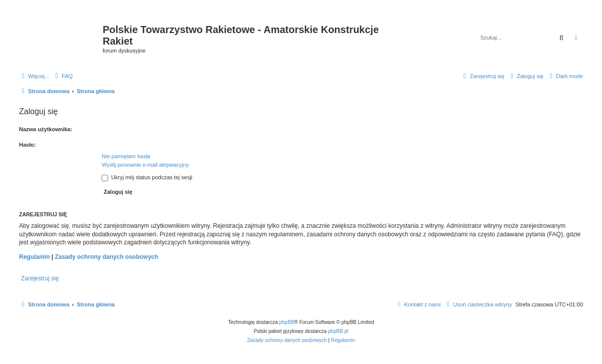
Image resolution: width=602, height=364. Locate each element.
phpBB (287, 322)
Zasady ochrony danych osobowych (106, 257)
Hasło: (28, 145)
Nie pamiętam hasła (126, 156)
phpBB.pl (338, 331)
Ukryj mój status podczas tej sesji (147, 177)
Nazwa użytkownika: (46, 129)
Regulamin (34, 257)
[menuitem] (63, 76)
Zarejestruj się (40, 278)
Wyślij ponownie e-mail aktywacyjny (145, 165)
